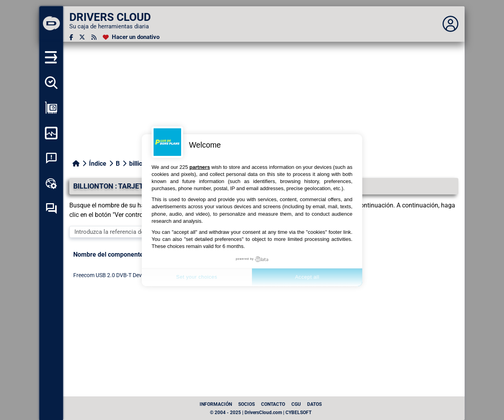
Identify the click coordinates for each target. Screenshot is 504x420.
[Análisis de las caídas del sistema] (51, 158)
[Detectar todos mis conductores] (51, 83)
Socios (246, 404)
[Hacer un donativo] (131, 37)
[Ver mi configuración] (51, 108)
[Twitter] (82, 37)
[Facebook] (71, 37)
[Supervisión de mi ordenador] (51, 133)
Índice (98, 164)
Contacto (273, 404)
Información (216, 404)
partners (200, 167)
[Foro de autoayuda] (51, 209)
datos (314, 404)
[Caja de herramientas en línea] (51, 183)
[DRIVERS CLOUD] (51, 24)
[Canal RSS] (94, 37)
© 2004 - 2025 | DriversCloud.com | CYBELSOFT (261, 413)
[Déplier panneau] (450, 24)
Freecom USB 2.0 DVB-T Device (111, 275)
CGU (296, 404)
